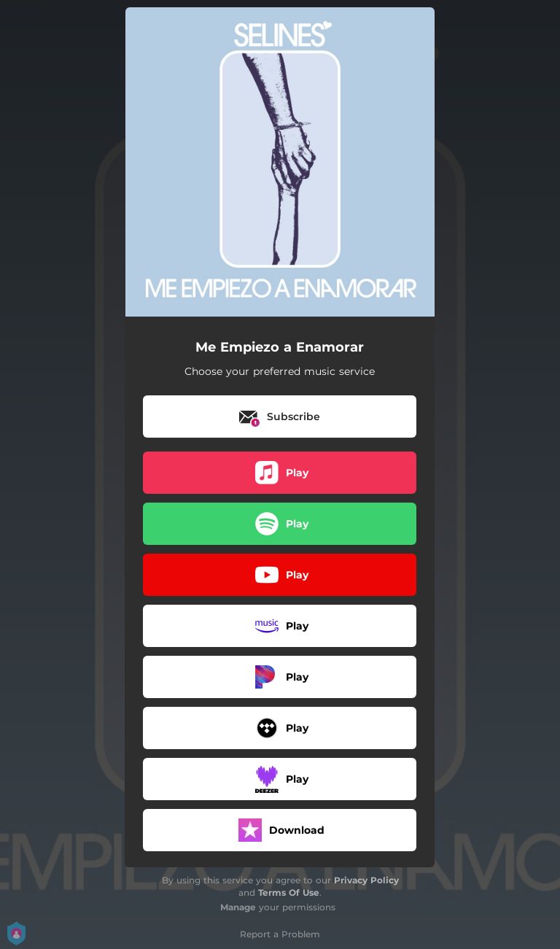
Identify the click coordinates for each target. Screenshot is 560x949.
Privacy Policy (366, 880)
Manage (238, 907)
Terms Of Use (289, 892)
